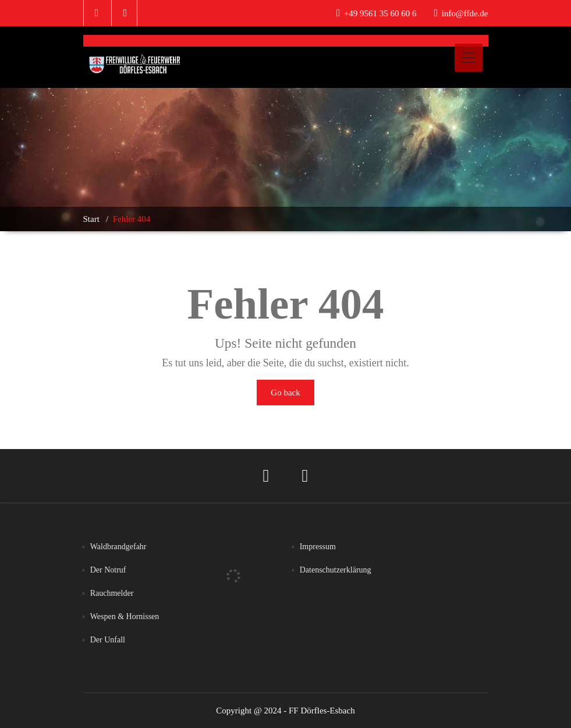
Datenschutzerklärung (336, 570)
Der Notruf (108, 570)
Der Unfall (108, 640)
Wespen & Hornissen (125, 616)
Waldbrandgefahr (118, 547)
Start (91, 219)
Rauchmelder (112, 593)
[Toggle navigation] (469, 58)
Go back (285, 393)
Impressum (318, 547)
